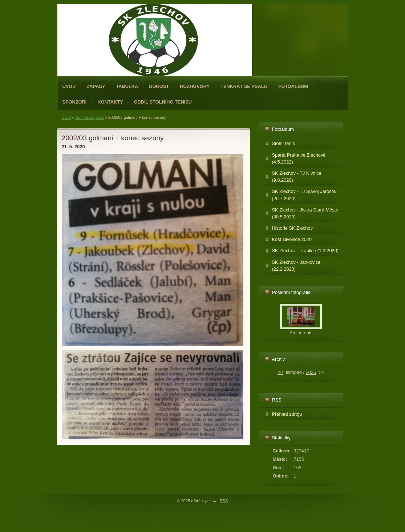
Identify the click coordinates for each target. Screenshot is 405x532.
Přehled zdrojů (287, 414)
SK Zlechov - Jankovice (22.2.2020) (296, 266)
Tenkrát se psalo (244, 86)
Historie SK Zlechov (292, 228)
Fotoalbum (293, 86)
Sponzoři (75, 102)
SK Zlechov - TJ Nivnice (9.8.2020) (297, 177)
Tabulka (127, 86)
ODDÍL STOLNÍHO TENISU (163, 102)
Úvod (69, 86)
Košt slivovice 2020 (292, 239)
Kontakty (110, 102)
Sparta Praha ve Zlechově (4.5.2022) (299, 158)
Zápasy (96, 86)
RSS (224, 501)
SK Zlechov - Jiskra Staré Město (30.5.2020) (305, 213)
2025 (311, 372)
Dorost (159, 86)
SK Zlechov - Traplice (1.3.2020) (305, 251)
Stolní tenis (283, 143)
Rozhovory (195, 86)
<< (280, 372)
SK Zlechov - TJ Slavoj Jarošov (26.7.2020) (304, 195)
